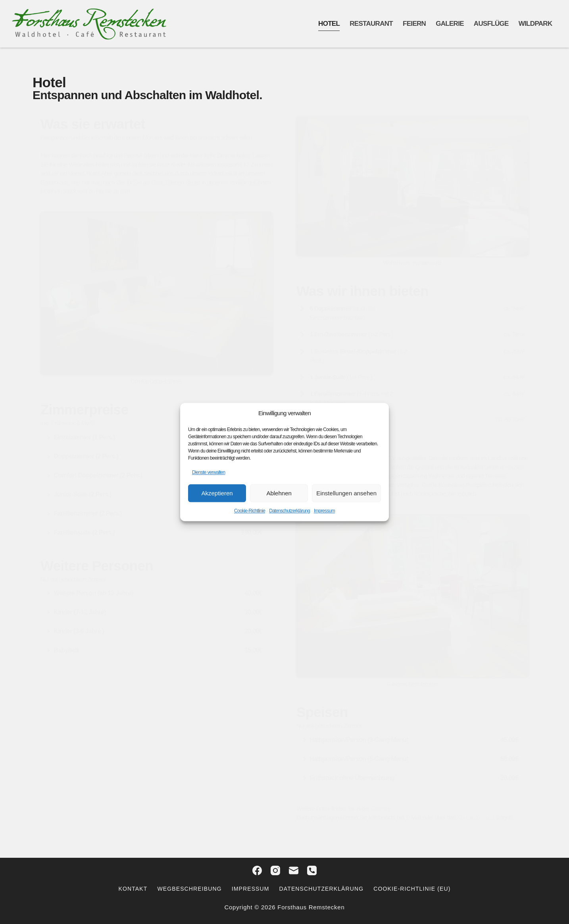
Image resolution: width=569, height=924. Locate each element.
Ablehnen (279, 493)
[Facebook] (257, 870)
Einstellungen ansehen (346, 493)
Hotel (329, 24)
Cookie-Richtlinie (250, 511)
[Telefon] (312, 870)
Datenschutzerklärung (289, 511)
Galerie (450, 24)
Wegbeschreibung (189, 889)
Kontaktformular (477, 817)
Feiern (414, 24)
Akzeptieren (217, 493)
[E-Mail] (294, 870)
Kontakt (133, 889)
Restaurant (371, 24)
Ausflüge (491, 24)
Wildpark (535, 24)
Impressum (324, 511)
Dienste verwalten (209, 472)
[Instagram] (275, 870)
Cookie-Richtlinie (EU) (412, 889)
